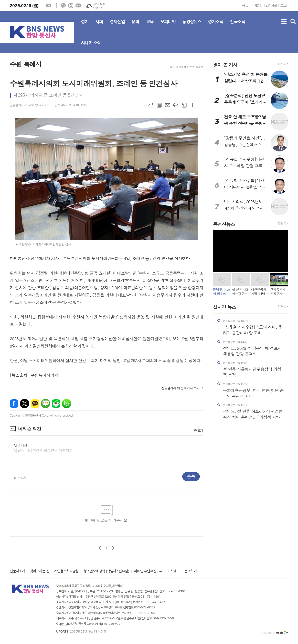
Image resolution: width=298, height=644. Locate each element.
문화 (135, 26)
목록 (159, 105)
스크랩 (184, 105)
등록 (191, 476)
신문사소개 (17, 571)
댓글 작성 (21, 445)
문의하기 (191, 571)
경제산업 (117, 26)
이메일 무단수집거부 (148, 571)
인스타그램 (71, 6)
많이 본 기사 (225, 64)
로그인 (284, 6)
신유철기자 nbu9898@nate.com (30, 105)
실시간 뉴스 (225, 307)
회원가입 (271, 6)
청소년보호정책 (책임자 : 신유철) (106, 571)
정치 (85, 26)
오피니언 (168, 26)
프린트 (176, 105)
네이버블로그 (78, 6)
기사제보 (243, 6)
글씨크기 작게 (201, 105)
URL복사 (151, 105)
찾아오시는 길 (40, 571)
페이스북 (56, 6)
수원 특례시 (196, 67)
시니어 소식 (91, 47)
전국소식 (238, 26)
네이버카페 (56, 404)
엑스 (25, 404)
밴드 (67, 404)
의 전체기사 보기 (180, 388)
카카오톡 (35, 404)
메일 (168, 105)
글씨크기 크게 (192, 105)
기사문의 (257, 6)
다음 (113, 548)
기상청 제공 (97, 8)
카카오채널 (64, 6)
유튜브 (49, 6)
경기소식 (216, 26)
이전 (100, 548)
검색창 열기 (293, 22)
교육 (150, 26)
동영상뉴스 (192, 26)
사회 (99, 26)
